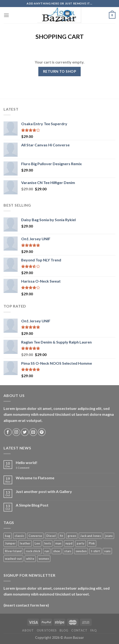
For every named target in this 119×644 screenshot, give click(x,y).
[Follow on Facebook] (8, 432)
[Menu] (6, 15)
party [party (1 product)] (81, 543)
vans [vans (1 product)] (107, 551)
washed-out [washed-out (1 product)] (13, 559)
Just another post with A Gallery (44, 491)
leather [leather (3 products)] (25, 543)
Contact (79, 630)
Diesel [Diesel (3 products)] (51, 536)
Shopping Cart (60, 36)
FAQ (94, 630)
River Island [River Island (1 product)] (13, 551)
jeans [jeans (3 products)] (109, 536)
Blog (64, 630)
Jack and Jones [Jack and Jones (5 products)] (91, 536)
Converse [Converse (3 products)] (35, 536)
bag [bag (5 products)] (8, 536)
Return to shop (60, 71)
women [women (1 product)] (44, 559)
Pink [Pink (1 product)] (92, 543)
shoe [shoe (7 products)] (57, 551)
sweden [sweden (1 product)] (81, 551)
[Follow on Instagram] (16, 432)
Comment (23, 468)
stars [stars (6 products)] (68, 551)
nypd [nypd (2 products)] (69, 543)
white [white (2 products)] (30, 559)
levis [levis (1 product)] (48, 543)
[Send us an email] (33, 432)
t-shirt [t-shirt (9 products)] (95, 551)
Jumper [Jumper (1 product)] (10, 543)
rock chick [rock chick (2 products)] (33, 551)
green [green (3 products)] (72, 536)
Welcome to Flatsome (35, 478)
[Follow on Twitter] (25, 432)
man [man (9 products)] (58, 543)
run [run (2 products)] (47, 551)
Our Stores (47, 630)
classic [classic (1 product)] (19, 536)
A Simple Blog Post (32, 505)
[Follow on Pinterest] (42, 432)
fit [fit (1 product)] (62, 536)
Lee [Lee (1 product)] (37, 543)
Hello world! (27, 462)
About (28, 630)
